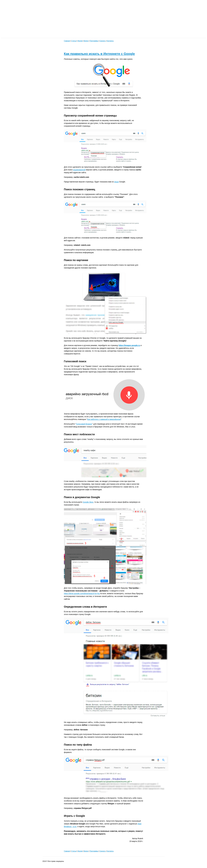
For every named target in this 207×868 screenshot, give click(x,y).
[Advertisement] (80, 20)
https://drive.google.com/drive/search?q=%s (82, 594)
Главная (67, 41)
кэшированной (79, 170)
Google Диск (88, 502)
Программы (94, 41)
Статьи (74, 41)
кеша (117, 182)
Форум (80, 41)
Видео (86, 41)
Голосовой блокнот (84, 424)
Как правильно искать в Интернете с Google (99, 54)
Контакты (110, 41)
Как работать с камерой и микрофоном (104, 419)
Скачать (103, 41)
